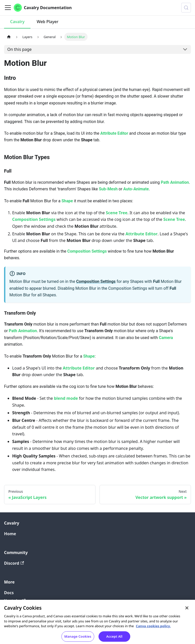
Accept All (114, 638)
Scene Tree (117, 213)
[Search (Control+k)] (186, 8)
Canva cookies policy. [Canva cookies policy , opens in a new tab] (153, 628)
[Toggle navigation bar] (8, 8)
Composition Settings (34, 219)
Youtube (15, 601)
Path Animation (175, 182)
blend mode (66, 398)
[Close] (187, 610)
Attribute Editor (114, 133)
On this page (20, 49)
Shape (67, 201)
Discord (14, 563)
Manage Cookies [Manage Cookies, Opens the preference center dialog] (78, 638)
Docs (9, 593)
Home (10, 534)
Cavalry (17, 22)
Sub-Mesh (108, 189)
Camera (166, 338)
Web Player (47, 22)
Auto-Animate (136, 189)
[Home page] (9, 37)
